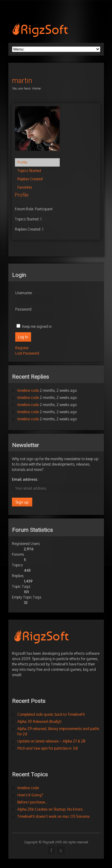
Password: (24, 309)
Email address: (25, 479)
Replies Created (30, 179)
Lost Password (27, 353)
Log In (23, 337)
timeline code (28, 390)
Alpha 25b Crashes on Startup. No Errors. (50, 809)
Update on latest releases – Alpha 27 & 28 (51, 741)
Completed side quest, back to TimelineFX (51, 714)
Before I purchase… (32, 802)
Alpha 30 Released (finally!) (39, 721)
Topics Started (29, 171)
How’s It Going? (30, 795)
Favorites (25, 187)
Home (36, 88)
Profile (22, 162)
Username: (24, 293)
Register (22, 348)
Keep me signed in (37, 326)
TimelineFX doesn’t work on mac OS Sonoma (53, 816)
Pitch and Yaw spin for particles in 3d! (48, 748)
